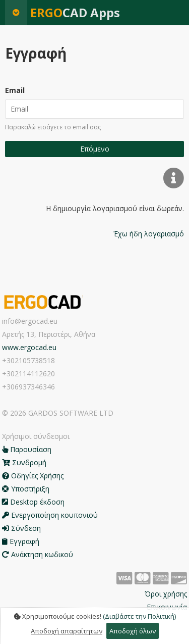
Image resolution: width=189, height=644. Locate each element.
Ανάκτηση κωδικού (38, 554)
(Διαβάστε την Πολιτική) (139, 616)
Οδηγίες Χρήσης (33, 476)
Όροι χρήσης (166, 594)
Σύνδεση (21, 528)
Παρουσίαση (27, 449)
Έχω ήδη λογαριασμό (149, 234)
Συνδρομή (24, 462)
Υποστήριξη (26, 489)
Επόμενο (95, 149)
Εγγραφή (21, 541)
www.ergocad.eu (29, 347)
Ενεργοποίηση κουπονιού (50, 515)
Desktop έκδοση (33, 502)
